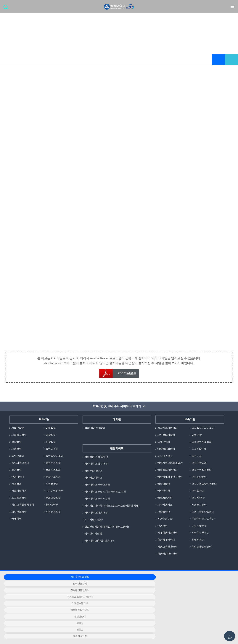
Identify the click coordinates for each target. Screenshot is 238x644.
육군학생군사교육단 (204, 523)
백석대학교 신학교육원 (98, 487)
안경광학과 (18, 479)
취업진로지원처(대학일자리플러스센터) (108, 530)
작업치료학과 (19, 494)
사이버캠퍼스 (165, 508)
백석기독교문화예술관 (171, 465)
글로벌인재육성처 (202, 443)
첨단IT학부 (52, 508)
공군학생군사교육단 (204, 429)
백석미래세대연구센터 (171, 479)
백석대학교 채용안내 (97, 515)
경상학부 (17, 443)
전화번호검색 (116, 582)
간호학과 (17, 487)
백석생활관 (164, 487)
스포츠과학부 (19, 501)
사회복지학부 (19, 436)
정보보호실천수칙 (191, 589)
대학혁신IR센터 (167, 450)
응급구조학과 (54, 479)
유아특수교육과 (55, 458)
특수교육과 (18, 458)
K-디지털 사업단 (94, 523)
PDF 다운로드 (127, 374)
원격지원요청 (40, 602)
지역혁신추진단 (201, 537)
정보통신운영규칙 (191, 582)
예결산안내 (41, 595)
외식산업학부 (19, 515)
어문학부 (51, 429)
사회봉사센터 (200, 508)
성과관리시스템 (94, 537)
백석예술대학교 (94, 479)
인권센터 (163, 530)
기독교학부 (18, 429)
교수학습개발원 (167, 436)
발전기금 (197, 458)
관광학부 (51, 443)
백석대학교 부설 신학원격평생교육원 (107, 494)
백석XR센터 (199, 501)
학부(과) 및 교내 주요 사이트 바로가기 (117, 407)
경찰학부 (51, 436)
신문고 (192, 595)
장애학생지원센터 (168, 537)
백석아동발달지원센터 (205, 487)
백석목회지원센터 (168, 472)
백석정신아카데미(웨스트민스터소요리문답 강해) (114, 508)
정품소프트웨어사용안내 (41, 589)
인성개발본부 (200, 530)
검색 (7, 8)
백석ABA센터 (165, 501)
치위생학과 (53, 487)
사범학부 (17, 450)
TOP (230, 638)
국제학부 (17, 523)
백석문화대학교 (94, 472)
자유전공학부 (54, 515)
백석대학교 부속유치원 (98, 501)
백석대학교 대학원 (95, 429)
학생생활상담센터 (202, 552)
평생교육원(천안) (168, 552)
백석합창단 (198, 494)
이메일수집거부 (116, 589)
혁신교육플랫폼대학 (24, 508)
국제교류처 (164, 443)
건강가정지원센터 (168, 429)
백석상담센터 (200, 479)
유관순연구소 (165, 523)
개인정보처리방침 (41, 582)
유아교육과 (53, 450)
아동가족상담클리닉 (204, 515)
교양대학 (197, 436)
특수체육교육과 (21, 465)
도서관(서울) (165, 458)
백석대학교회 (200, 465)
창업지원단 (198, 544)
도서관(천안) (199, 450)
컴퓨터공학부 (54, 465)
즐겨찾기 (218, 60)
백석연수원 (164, 494)
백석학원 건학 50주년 (97, 458)
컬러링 (116, 595)
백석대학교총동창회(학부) (100, 544)
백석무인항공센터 (202, 472)
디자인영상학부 (55, 494)
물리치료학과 (54, 472)
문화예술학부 (54, 501)
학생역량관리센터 (168, 559)
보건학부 (17, 472)
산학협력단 (164, 515)
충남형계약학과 (167, 544)
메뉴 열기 (232, 7)
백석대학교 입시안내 (97, 465)
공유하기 (231, 60)
